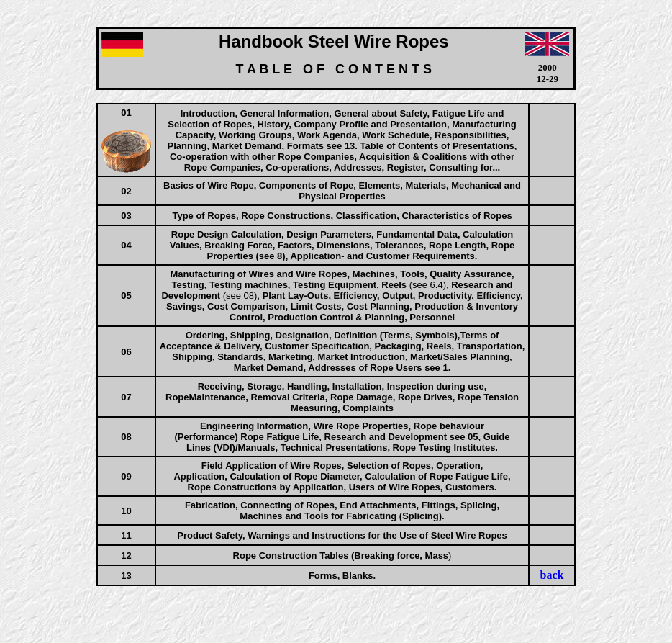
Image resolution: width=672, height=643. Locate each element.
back (552, 575)
